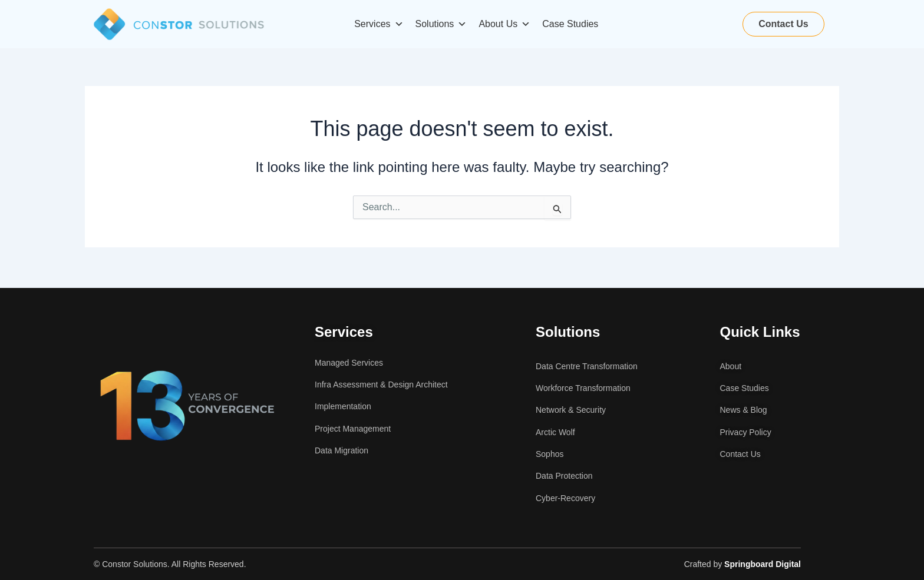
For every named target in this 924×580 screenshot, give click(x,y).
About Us (504, 24)
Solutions (441, 24)
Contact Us (783, 24)
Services (379, 24)
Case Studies (570, 24)
